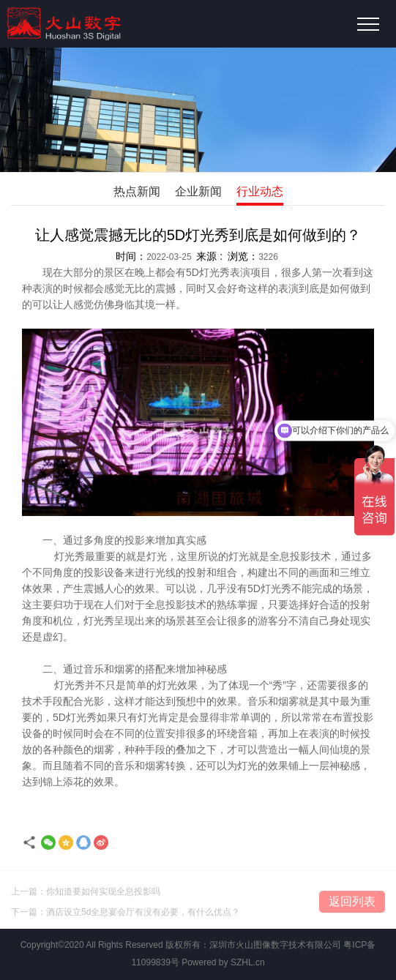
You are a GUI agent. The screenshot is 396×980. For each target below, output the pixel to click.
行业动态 (260, 191)
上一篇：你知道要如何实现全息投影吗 (86, 894)
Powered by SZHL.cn (223, 962)
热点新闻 (137, 191)
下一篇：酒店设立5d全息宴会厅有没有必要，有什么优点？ (126, 914)
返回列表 (352, 904)
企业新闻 (198, 191)
